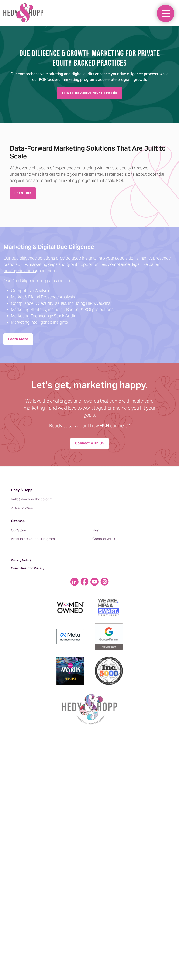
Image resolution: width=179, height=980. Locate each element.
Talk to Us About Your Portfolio (89, 93)
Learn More (18, 339)
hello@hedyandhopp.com (32, 499)
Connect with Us (89, 443)
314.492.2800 (22, 508)
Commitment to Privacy (28, 568)
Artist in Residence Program (33, 539)
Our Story (18, 530)
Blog (96, 530)
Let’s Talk (23, 193)
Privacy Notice (21, 560)
